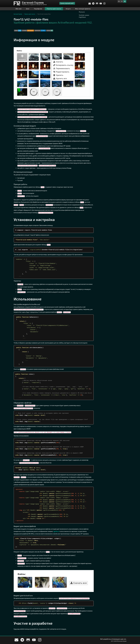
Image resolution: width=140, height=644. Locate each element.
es (122, 1)
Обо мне (18, 9)
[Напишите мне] (90, 4)
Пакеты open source (54, 9)
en (119, 1)
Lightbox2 (56, 531)
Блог (28, 9)
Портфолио (38, 9)
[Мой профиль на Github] (97, 4)
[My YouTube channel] (101, 4)
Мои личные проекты (83, 9)
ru (125, 1)
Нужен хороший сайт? (67, 3)
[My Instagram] (104, 4)
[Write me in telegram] (93, 4)
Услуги (68, 9)
